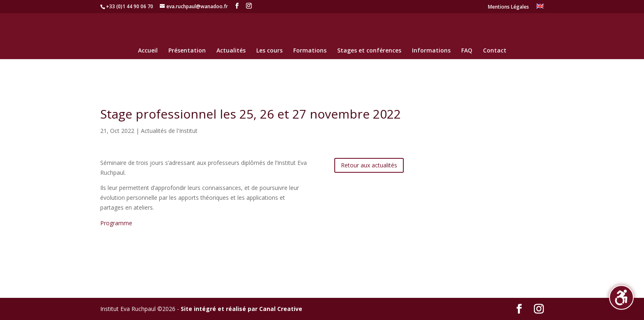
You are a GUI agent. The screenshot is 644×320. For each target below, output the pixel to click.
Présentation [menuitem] (187, 50)
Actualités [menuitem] (231, 50)
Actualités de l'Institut (169, 131)
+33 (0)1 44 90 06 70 (130, 6)
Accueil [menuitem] (148, 50)
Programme (116, 223)
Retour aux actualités (369, 165)
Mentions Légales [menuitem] (508, 7)
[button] (621, 297)
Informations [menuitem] (431, 50)
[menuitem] (540, 8)
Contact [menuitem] (495, 50)
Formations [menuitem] (310, 50)
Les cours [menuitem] (269, 50)
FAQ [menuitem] (467, 50)
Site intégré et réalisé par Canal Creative (241, 309)
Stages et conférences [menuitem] (369, 50)
